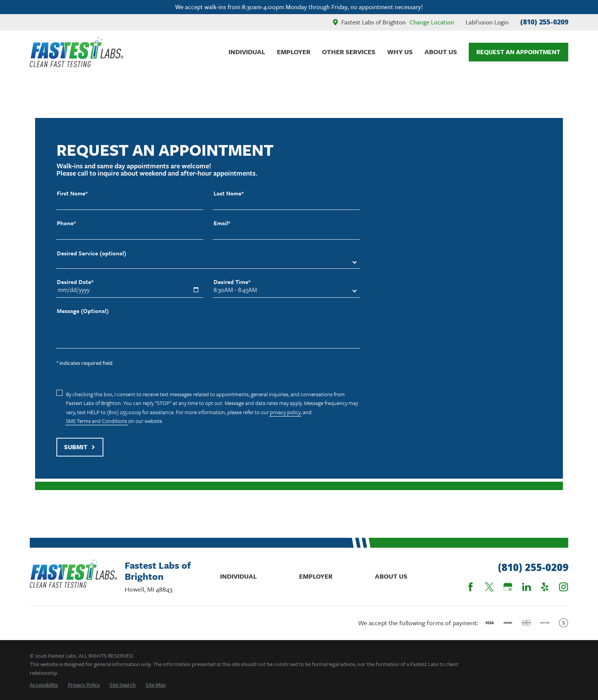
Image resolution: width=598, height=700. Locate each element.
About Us (391, 576)
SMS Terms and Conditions (96, 421)
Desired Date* (75, 282)
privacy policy (285, 412)
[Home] (77, 52)
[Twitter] (489, 587)
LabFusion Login (487, 22)
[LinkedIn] (526, 587)
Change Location (432, 22)
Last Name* (229, 193)
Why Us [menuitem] (400, 52)
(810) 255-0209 (544, 22)
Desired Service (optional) (92, 253)
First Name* (72, 193)
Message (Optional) (83, 311)
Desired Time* (232, 282)
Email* (222, 223)
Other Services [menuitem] (349, 52)
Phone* (66, 223)
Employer (316, 576)
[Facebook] (470, 587)
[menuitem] (44, 685)
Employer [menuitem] (294, 52)
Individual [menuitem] (247, 52)
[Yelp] (545, 587)
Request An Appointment (518, 52)
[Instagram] (563, 587)
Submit (80, 447)
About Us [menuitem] (441, 52)
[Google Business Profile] (508, 587)
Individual (238, 576)
